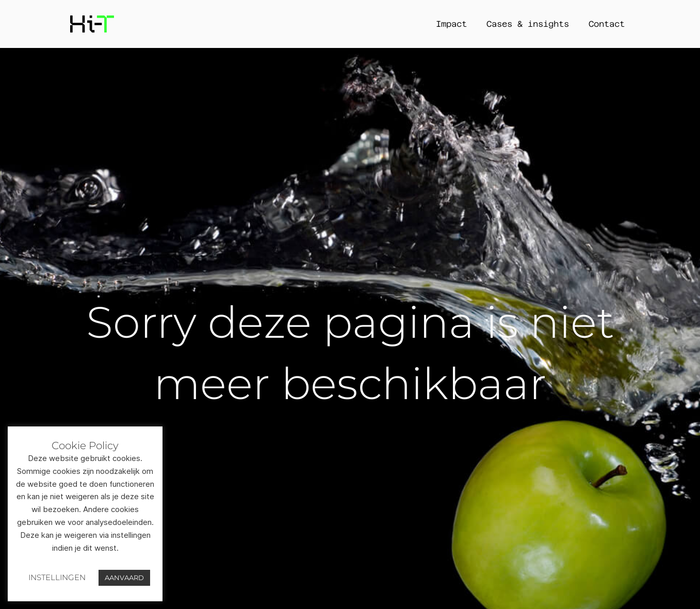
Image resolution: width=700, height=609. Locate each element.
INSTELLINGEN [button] (57, 577)
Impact (451, 24)
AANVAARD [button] (124, 578)
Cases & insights (528, 24)
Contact (607, 24)
